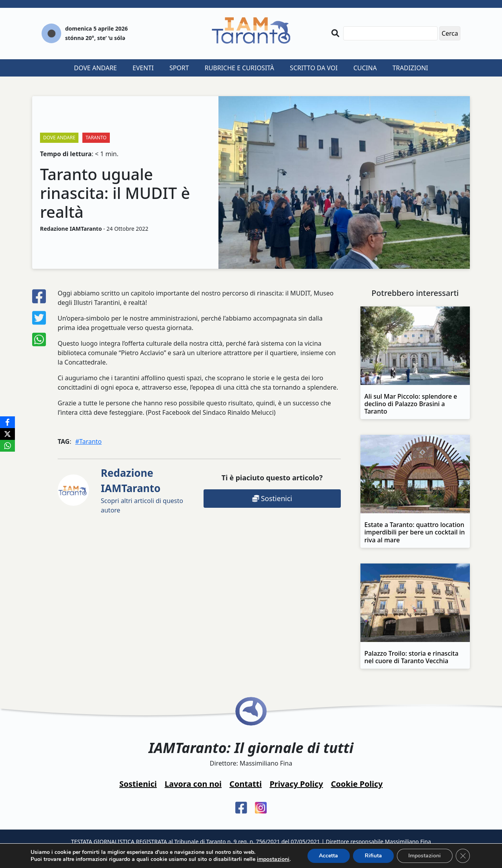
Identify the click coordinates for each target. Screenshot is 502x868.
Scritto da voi (314, 68)
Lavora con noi (193, 784)
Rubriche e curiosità (239, 68)
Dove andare (96, 68)
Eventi (143, 68)
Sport (179, 68)
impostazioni (273, 859)
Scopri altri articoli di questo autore (142, 490)
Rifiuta (373, 856)
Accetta (328, 856)
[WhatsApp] (7, 446)
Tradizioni (410, 68)
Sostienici (272, 498)
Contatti (246, 784)
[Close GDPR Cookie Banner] (463, 856)
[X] (7, 434)
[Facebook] (7, 422)
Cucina (365, 68)
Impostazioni (425, 856)
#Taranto (89, 441)
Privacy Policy (296, 784)
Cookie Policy (357, 784)
